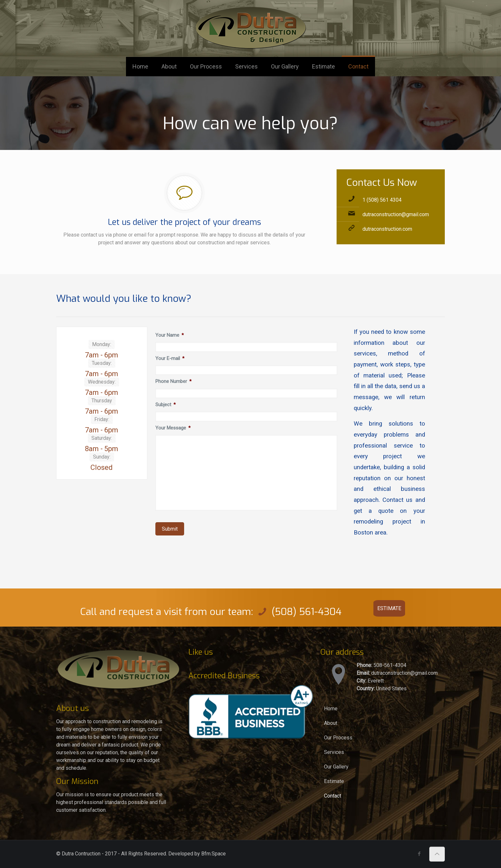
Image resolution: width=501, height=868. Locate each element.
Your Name (170, 335)
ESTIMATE (389, 608)
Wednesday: (102, 382)
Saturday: (102, 438)
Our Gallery (336, 767)
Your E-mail (170, 358)
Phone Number (174, 381)
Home (331, 709)
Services (334, 752)
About (331, 723)
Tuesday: (102, 363)
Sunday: (102, 457)
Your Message (173, 428)
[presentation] (204, 551)
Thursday (102, 401)
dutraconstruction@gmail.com (396, 214)
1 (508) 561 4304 (382, 200)
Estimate (334, 781)
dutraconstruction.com (387, 229)
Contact (333, 796)
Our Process (338, 738)
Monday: (102, 344)
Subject (166, 405)
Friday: (102, 419)
